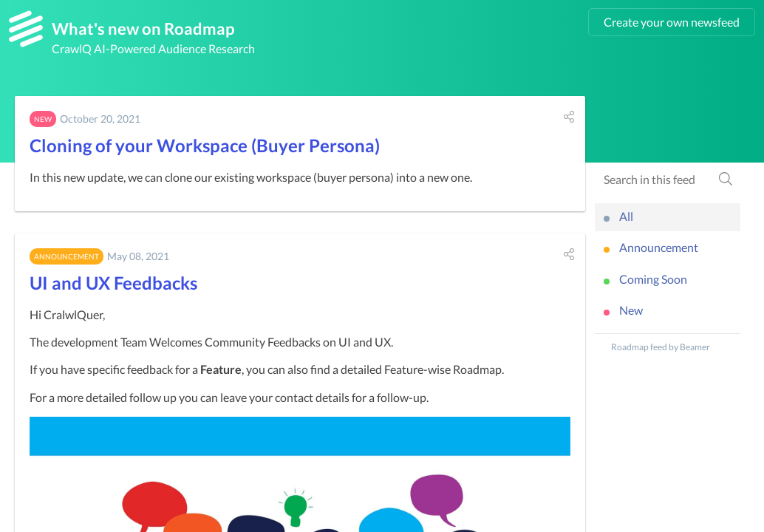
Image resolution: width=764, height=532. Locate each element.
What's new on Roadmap (143, 28)
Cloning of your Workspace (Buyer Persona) (205, 145)
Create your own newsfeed (672, 22)
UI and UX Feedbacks (113, 283)
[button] (569, 117)
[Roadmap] (26, 29)
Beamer (695, 347)
